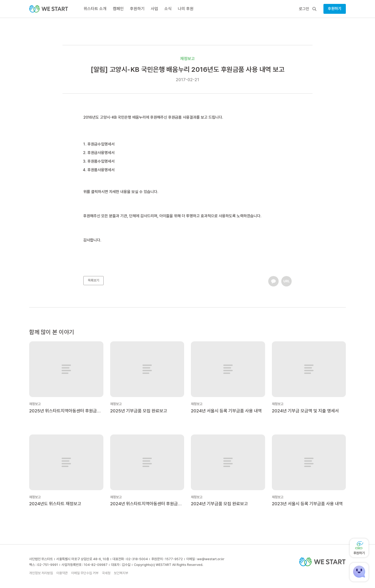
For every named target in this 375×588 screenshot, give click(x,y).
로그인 (304, 9)
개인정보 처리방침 (41, 573)
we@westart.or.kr (211, 559)
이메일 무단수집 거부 (85, 573)
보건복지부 (121, 573)
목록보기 (93, 280)
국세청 (106, 573)
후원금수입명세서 (101, 144)
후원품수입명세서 (101, 161)
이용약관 (62, 573)
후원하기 (335, 9)
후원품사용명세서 (101, 170)
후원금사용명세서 (101, 153)
